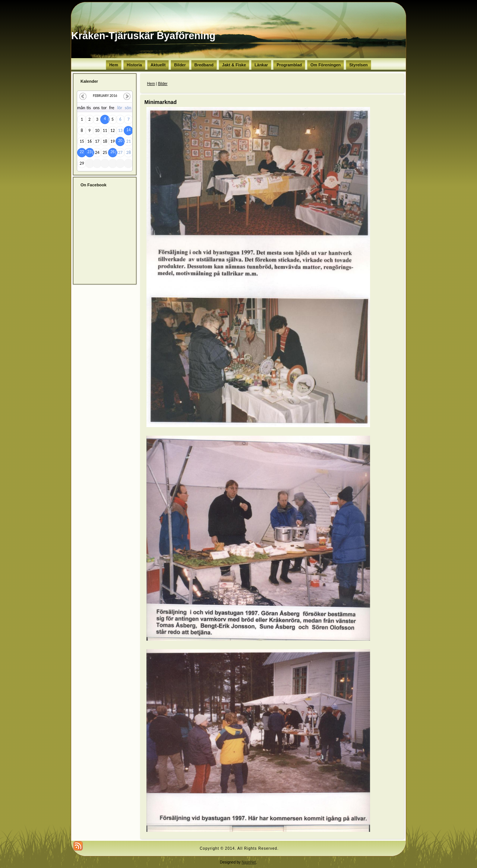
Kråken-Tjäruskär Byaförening (143, 36)
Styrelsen (358, 65)
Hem (114, 65)
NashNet (249, 862)
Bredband (204, 65)
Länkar (261, 65)
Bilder (180, 65)
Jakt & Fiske (234, 65)
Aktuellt (158, 65)
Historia (134, 65)
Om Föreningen (326, 65)
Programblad (289, 65)
